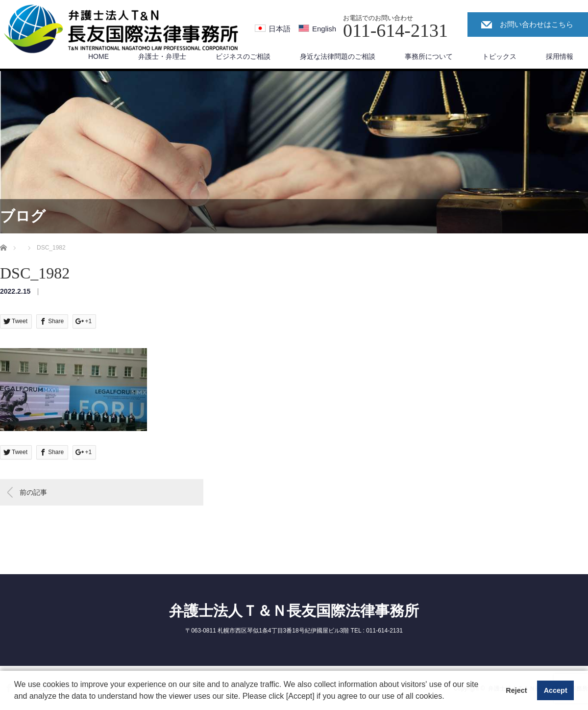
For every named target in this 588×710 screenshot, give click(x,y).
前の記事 (33, 492)
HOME (98, 56)
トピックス (499, 56)
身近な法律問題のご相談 (338, 56)
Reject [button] (516, 690)
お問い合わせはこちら (537, 24)
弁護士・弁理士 (162, 56)
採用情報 (560, 56)
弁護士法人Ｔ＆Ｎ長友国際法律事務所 (294, 611)
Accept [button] (556, 690)
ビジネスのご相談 (243, 56)
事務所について (429, 56)
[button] (448, 697)
